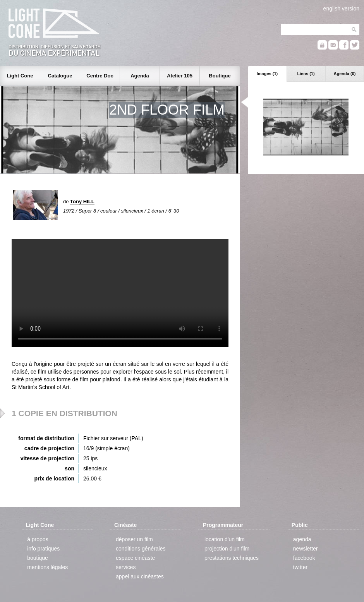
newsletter (306, 549)
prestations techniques (232, 558)
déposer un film (134, 539)
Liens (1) (306, 74)
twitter (300, 567)
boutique (38, 558)
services (126, 567)
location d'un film (225, 539)
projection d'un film (227, 549)
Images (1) (267, 74)
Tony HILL (82, 202)
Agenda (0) (345, 74)
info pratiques (43, 549)
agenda (302, 539)
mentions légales (47, 567)
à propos (38, 539)
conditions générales (141, 549)
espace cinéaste (135, 558)
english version (341, 9)
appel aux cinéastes (140, 576)
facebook (304, 558)
